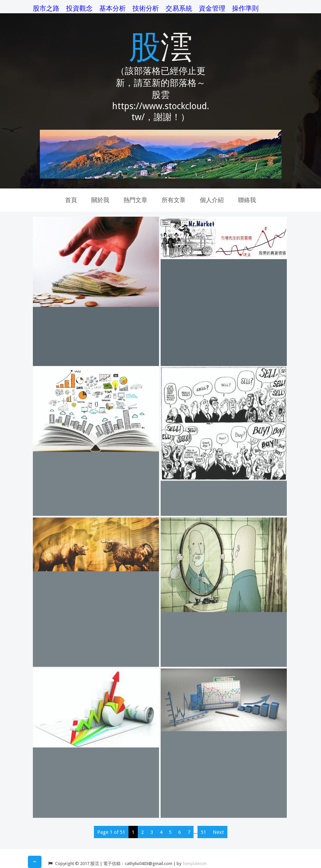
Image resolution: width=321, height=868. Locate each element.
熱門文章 (135, 200)
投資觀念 (79, 8)
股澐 (161, 46)
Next (218, 832)
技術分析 (146, 8)
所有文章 (174, 200)
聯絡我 (247, 200)
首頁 (71, 200)
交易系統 (179, 8)
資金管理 (212, 8)
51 (203, 832)
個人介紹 (212, 200)
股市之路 (46, 8)
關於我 (100, 200)
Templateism (195, 864)
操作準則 (245, 8)
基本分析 (113, 8)
